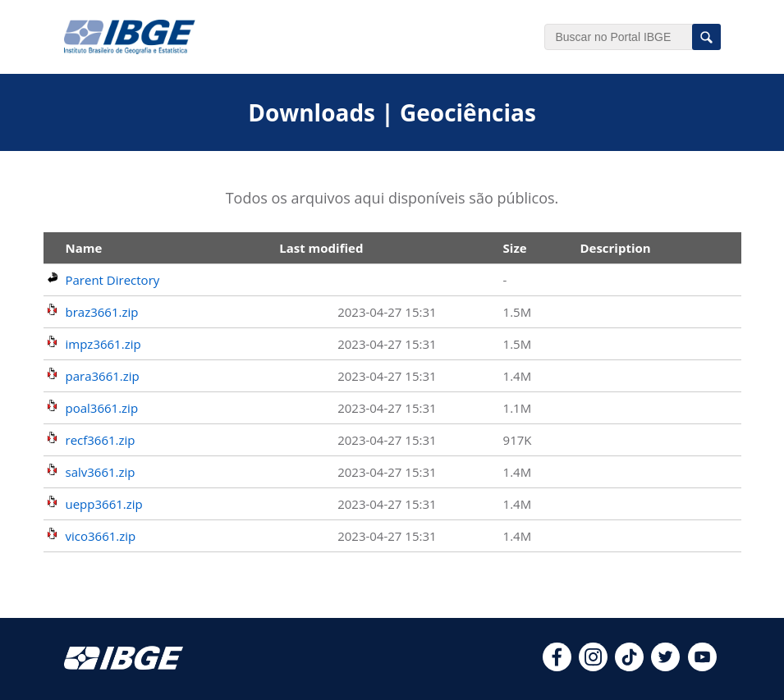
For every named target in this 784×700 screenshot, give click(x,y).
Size (515, 248)
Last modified (321, 248)
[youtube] (702, 666)
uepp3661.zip (104, 504)
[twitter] (665, 666)
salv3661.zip (101, 472)
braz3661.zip (102, 312)
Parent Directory (113, 280)
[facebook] (557, 666)
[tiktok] (629, 666)
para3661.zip (103, 376)
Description (615, 248)
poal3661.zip (102, 408)
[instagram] (593, 666)
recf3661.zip (101, 440)
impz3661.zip (103, 344)
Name (84, 248)
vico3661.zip (101, 536)
